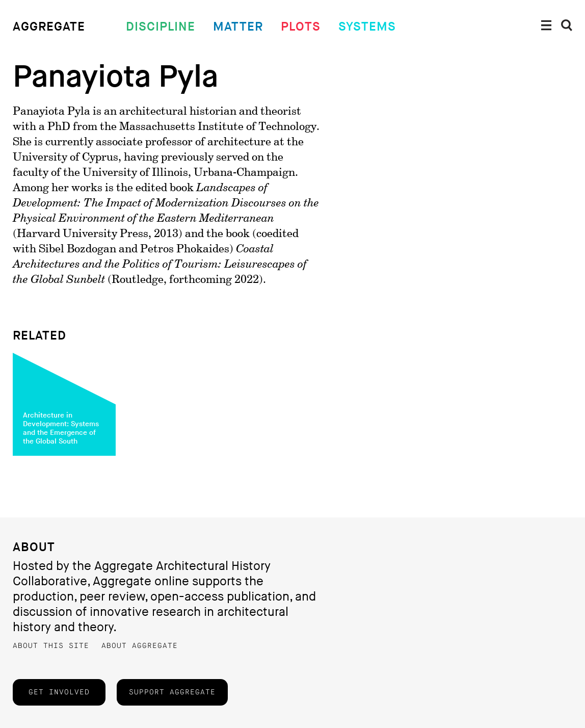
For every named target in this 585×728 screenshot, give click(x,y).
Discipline (161, 27)
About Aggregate (140, 646)
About (34, 547)
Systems (367, 27)
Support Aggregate (172, 692)
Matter (238, 27)
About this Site (51, 646)
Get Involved (59, 692)
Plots (301, 27)
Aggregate (49, 27)
